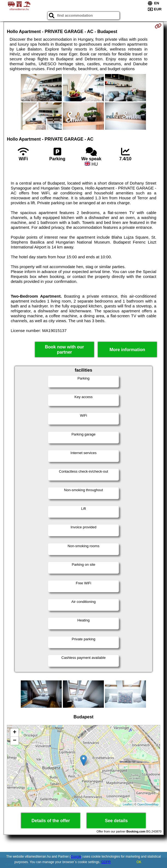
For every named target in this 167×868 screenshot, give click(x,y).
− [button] (15, 741)
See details (116, 821)
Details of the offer (51, 821)
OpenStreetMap (148, 804)
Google (76, 857)
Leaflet (127, 804)
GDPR (106, 862)
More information (127, 350)
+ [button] (15, 733)
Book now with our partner (64, 349)
